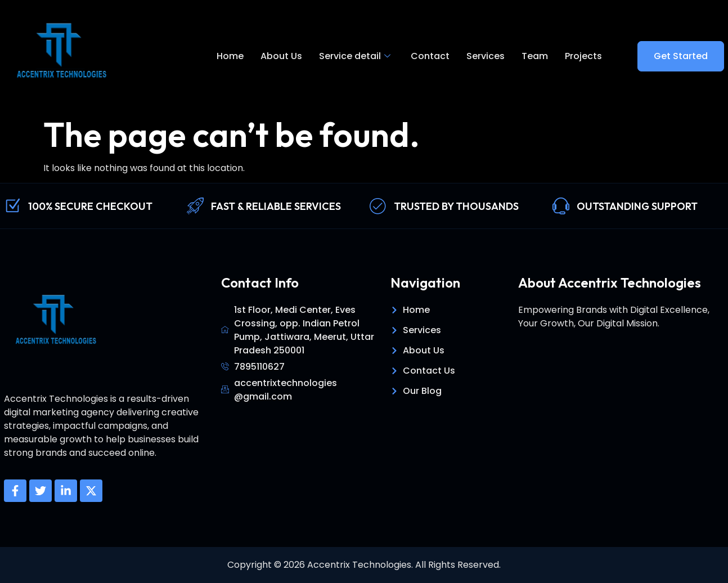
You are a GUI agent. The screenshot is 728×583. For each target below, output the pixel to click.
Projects (583, 56)
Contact (430, 56)
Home (230, 56)
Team (535, 56)
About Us (281, 56)
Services (486, 56)
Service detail (355, 56)
